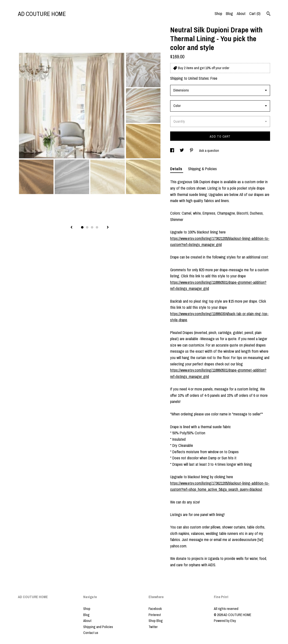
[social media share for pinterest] (192, 151)
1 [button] (82, 227)
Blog (229, 13)
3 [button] (92, 227)
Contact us (91, 633)
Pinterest (155, 615)
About (241, 13)
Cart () (255, 13)
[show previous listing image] (71, 228)
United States (198, 78)
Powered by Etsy (225, 621)
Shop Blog (156, 621)
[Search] (268, 14)
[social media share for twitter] (182, 151)
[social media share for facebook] (172, 151)
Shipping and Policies (98, 627)
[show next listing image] (108, 228)
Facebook (155, 609)
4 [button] (97, 227)
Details (177, 169)
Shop (218, 13)
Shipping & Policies (202, 169)
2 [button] (87, 227)
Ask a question (209, 151)
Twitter (153, 627)
